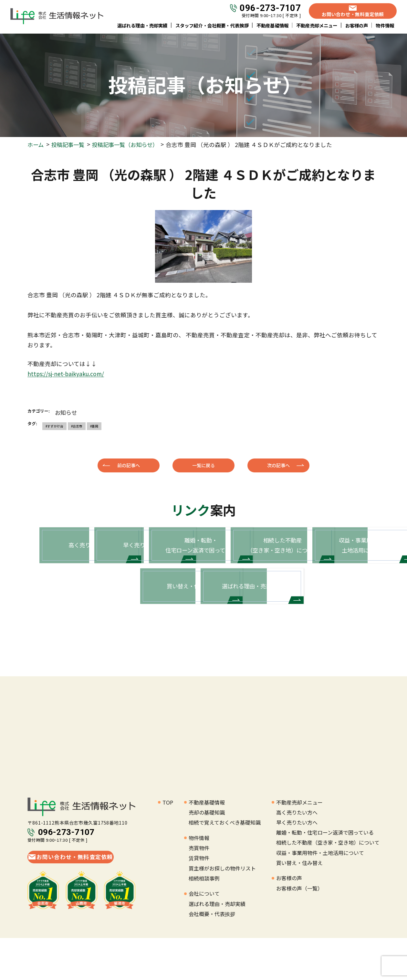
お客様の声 (357, 26)
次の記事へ (278, 465)
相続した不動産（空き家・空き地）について (328, 885)
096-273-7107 (270, 9)
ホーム (36, 145)
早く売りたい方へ (297, 864)
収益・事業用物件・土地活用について (320, 895)
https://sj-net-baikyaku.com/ (67, 374)
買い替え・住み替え (299, 905)
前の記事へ (129, 465)
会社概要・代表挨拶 (212, 956)
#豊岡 (94, 426)
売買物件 (199, 890)
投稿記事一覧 (70, 145)
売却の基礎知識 (207, 854)
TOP (168, 844)
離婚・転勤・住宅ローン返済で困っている (325, 874)
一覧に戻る (203, 465)
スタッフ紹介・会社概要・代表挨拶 (212, 26)
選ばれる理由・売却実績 (142, 26)
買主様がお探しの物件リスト (222, 910)
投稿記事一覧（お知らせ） (130, 145)
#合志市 (77, 426)
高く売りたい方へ (297, 854)
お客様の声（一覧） (299, 930)
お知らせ (67, 412)
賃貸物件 (199, 900)
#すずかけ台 (54, 426)
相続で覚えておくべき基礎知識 (225, 864)
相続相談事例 (204, 920)
